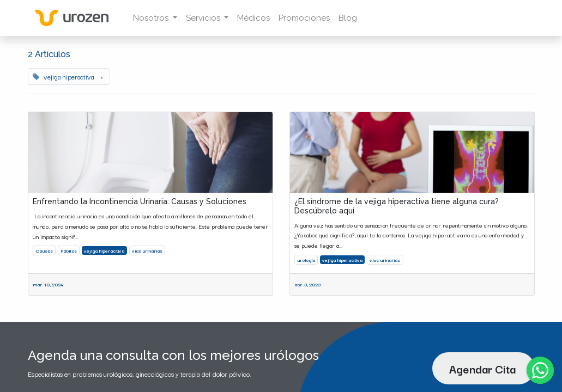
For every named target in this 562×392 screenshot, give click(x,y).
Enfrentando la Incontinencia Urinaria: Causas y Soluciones (140, 201)
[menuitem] (253, 18)
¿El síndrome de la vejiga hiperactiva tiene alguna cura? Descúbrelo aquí (397, 206)
